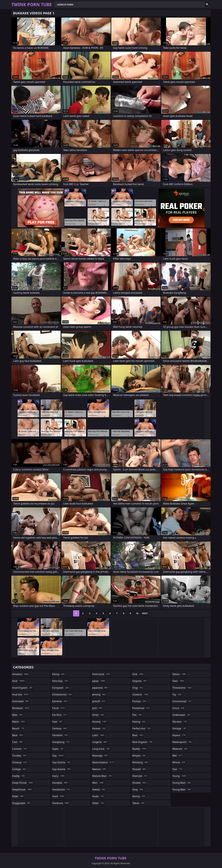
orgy (138, 688)
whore (179, 762)
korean (99, 728)
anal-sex (21, 694)
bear (18, 735)
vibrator (180, 722)
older (98, 803)
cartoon (20, 749)
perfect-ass (142, 728)
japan (99, 681)
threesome (182, 688)
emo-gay (60, 681)
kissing (100, 722)
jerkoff (99, 701)
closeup (20, 762)
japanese (100, 688)
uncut (179, 708)
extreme (60, 701)
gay (58, 756)
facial (59, 708)
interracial (102, 674)
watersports (182, 742)
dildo (18, 796)
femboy (60, 728)
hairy (59, 776)
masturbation (103, 762)
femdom (60, 735)
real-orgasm (143, 742)
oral (138, 674)
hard (59, 796)
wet (177, 756)
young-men (182, 789)
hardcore (61, 803)
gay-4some (62, 769)
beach (19, 728)
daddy (19, 776)
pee (137, 715)
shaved (139, 769)
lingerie (100, 742)
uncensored (182, 701)
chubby (20, 756)
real (138, 735)
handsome (62, 789)
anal (19, 681)
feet (58, 722)
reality (140, 749)
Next (145, 613)
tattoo (179, 674)
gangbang (61, 742)
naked (99, 789)
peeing (139, 722)
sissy (138, 789)
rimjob (139, 756)
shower (140, 783)
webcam (180, 749)
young (179, 776)
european (61, 688)
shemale (140, 776)
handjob (61, 783)
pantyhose (141, 708)
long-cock (101, 749)
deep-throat (23, 783)
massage (100, 756)
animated (21, 701)
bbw (18, 715)
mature (99, 769)
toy (177, 694)
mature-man (102, 776)
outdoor (141, 694)
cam (18, 742)
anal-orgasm (23, 688)
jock (97, 708)
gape (58, 749)
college (19, 769)
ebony (59, 674)
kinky (98, 715)
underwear (182, 715)
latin (99, 735)
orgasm (140, 681)
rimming (140, 762)
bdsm (19, 722)
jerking (99, 694)
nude (98, 796)
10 (137, 613)
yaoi (178, 769)
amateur (21, 674)
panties (139, 701)
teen (178, 681)
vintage (180, 728)
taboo (139, 803)
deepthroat (22, 789)
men (98, 783)
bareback (21, 708)
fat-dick (60, 715)
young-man (182, 783)
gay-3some (62, 762)
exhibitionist (62, 694)
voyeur (179, 735)
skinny (139, 796)
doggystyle (22, 803)
